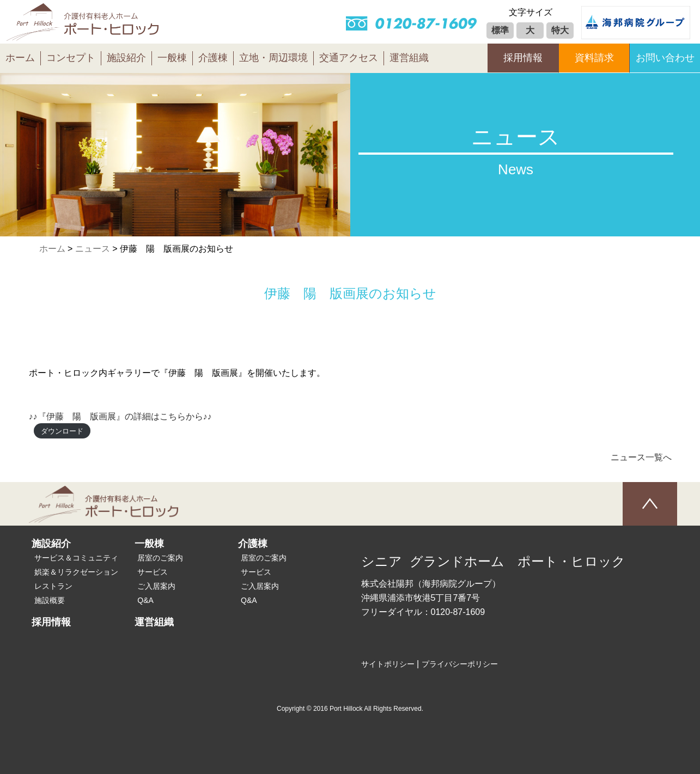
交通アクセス (349, 58)
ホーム (20, 58)
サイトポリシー (388, 664)
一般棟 (172, 58)
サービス (153, 572)
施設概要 (50, 600)
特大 (560, 30)
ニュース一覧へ (641, 457)
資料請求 (594, 58)
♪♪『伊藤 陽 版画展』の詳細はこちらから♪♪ (120, 416)
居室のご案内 (160, 558)
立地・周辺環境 (273, 58)
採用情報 (523, 58)
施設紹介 (126, 58)
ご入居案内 (156, 586)
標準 (500, 30)
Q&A (145, 600)
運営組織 (409, 58)
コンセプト (71, 58)
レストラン (53, 586)
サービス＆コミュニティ (76, 558)
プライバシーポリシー (460, 664)
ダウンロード (62, 431)
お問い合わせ (665, 58)
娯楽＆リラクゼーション (76, 572)
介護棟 (213, 58)
